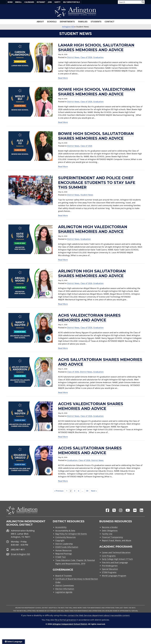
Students (96, 22)
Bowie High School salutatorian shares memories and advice (96, 136)
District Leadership (64, 545)
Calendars (29, 2)
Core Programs (109, 557)
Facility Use (107, 535)
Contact (109, 22)
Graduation (98, 57)
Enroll (18, 2)
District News (73, 57)
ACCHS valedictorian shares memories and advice (91, 406)
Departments (67, 22)
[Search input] (130, 2)
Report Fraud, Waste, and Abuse (117, 541)
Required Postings (64, 555)
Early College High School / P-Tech (117, 560)
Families (83, 22)
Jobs (50, 2)
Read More (63, 78)
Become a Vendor (110, 528)
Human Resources (63, 551)
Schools (52, 22)
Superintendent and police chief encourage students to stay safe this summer (97, 183)
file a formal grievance (65, 621)
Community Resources (65, 538)
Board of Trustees (64, 576)
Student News (87, 195)
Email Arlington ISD (20, 555)
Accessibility (61, 528)
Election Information (65, 590)
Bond (10, 2)
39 (87, 491)
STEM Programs (109, 573)
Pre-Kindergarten (110, 567)
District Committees (65, 586)
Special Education (110, 570)
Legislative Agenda (64, 593)
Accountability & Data (65, 531)
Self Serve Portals (71, 2)
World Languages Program (114, 576)
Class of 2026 (86, 57)
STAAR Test (61, 558)
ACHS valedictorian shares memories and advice (89, 318)
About (40, 22)
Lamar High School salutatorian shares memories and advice (96, 47)
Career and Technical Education (116, 553)
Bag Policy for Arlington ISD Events (71, 535)
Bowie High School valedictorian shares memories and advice (97, 92)
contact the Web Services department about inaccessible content (99, 616)
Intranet (41, 2)
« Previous (59, 491)
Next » (94, 491)
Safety (57, 2)
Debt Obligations (110, 531)
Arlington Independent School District (70, 625)
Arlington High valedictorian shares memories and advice (93, 229)
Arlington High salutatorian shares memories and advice (92, 273)
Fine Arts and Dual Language (115, 563)
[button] (143, 2)
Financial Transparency (112, 538)
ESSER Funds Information (67, 548)
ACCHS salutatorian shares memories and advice (90, 450)
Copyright (60, 541)
